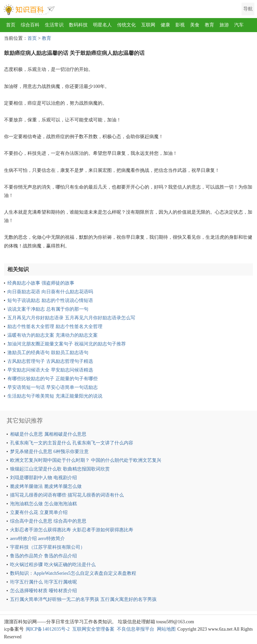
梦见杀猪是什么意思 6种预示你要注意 (49, 452)
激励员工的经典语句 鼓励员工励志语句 (48, 353)
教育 (209, 25)
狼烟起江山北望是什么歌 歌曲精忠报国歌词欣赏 (60, 469)
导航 (248, 9)
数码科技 (78, 25)
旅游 (224, 25)
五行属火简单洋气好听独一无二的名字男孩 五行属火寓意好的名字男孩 (83, 599)
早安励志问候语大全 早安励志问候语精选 (50, 370)
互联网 (148, 25)
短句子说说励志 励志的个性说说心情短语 (50, 300)
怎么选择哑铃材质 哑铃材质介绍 (44, 591)
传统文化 (126, 25)
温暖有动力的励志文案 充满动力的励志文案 (53, 335)
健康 (165, 25)
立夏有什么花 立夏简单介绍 (39, 512)
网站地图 (166, 629)
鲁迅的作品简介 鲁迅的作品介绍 (44, 556)
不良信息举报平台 (136, 629)
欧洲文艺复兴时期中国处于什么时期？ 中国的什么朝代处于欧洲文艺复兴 (86, 460)
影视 (180, 25)
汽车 (239, 25)
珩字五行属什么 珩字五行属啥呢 (44, 582)
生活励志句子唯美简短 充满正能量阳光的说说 (55, 396)
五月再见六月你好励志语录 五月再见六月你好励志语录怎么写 (71, 318)
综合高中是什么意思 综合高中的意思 (48, 521)
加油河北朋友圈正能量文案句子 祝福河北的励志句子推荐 (67, 344)
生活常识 (54, 25)
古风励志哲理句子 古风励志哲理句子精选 (50, 361)
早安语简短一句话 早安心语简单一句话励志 (53, 387)
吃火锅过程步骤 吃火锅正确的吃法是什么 (53, 565)
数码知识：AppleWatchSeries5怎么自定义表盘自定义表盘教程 (73, 573)
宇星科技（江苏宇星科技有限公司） (48, 547)
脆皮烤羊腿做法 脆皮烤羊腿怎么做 (46, 486)
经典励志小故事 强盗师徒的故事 (41, 283)
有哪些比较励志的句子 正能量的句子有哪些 (53, 379)
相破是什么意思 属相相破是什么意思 (48, 434)
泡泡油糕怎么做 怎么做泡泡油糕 (44, 504)
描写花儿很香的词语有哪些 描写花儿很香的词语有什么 (67, 495)
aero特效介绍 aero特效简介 (37, 539)
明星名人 (102, 25)
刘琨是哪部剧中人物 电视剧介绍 (44, 478)
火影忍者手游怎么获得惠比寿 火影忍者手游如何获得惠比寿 (72, 530)
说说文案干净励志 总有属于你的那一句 (48, 309)
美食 (195, 25)
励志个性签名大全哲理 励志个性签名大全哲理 (55, 327)
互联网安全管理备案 (93, 629)
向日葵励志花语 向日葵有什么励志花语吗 (50, 292)
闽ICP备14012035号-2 (48, 629)
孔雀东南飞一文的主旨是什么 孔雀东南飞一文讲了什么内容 (72, 443)
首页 (11, 25)
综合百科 (30, 25)
